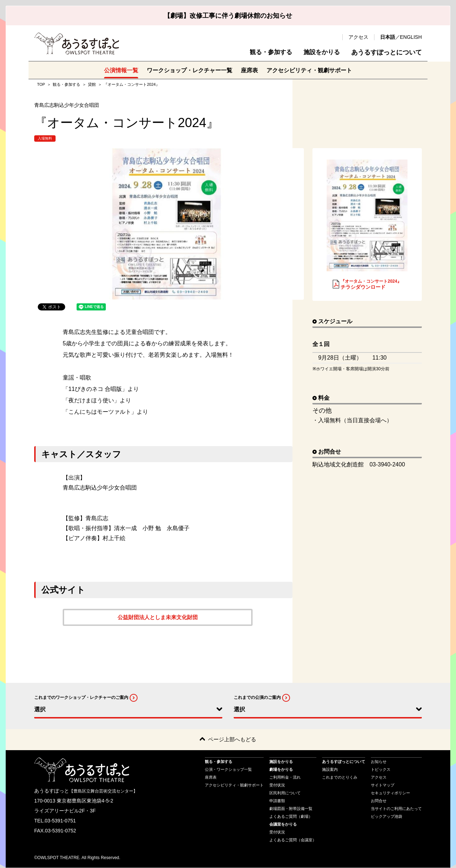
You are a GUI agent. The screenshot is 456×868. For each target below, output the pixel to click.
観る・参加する (268, 52)
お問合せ (379, 801)
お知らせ (379, 762)
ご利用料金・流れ (285, 778)
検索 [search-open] (333, 37)
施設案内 (330, 770)
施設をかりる (321, 52)
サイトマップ (383, 785)
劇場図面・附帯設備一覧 (291, 809)
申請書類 (277, 801)
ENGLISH (411, 37)
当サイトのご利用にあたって (396, 809)
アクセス (358, 37)
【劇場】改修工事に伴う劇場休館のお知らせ (228, 16)
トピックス (381, 770)
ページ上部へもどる (232, 740)
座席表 (249, 70)
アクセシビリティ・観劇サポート (309, 70)
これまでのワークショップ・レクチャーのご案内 (81, 697)
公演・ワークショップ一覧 (228, 770)
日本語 (388, 37)
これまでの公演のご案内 (257, 697)
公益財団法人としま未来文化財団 (158, 617)
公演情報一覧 (121, 70)
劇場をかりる (281, 770)
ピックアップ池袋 (387, 817)
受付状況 (277, 785)
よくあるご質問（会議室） (293, 840)
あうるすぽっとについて (387, 52)
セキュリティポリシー (390, 793)
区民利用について (285, 793)
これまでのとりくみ (340, 778)
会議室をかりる (283, 825)
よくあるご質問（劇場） (291, 817)
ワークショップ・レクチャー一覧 (190, 70)
